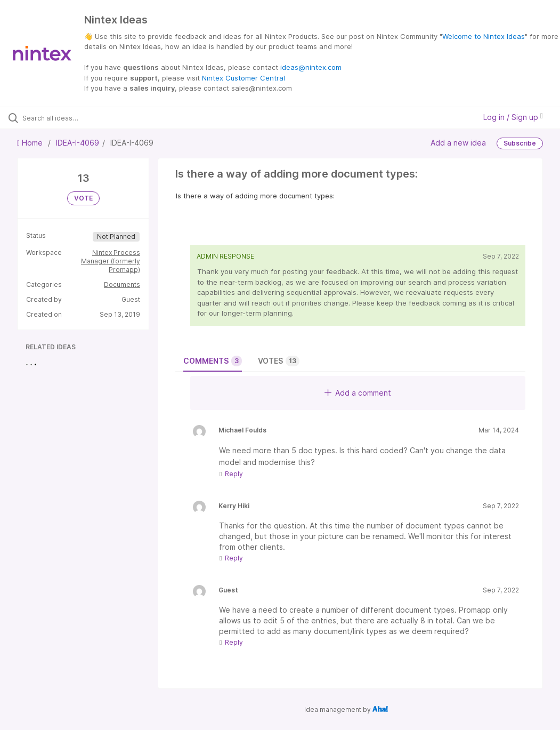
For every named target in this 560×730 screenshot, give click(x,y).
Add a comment (358, 393)
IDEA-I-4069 (78, 143)
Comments (213, 361)
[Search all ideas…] (72, 118)
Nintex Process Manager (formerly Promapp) (111, 261)
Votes (279, 361)
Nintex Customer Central (244, 78)
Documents (122, 284)
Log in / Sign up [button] (513, 117)
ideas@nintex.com (311, 67)
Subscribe (520, 143)
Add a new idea (458, 142)
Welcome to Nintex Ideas (484, 36)
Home (31, 143)
